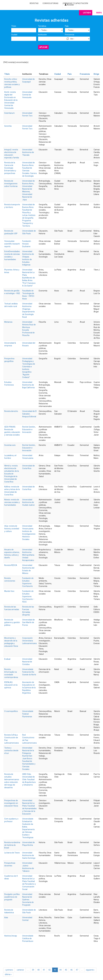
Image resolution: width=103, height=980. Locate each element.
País (67, 26)
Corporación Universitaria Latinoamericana (29, 641)
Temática (42, 26)
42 (49, 970)
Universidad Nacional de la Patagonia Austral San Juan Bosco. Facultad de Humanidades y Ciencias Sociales (29, 759)
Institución (42, 35)
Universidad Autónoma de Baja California (28, 385)
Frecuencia (70, 35)
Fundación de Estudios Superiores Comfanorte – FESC (28, 596)
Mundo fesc (9, 591)
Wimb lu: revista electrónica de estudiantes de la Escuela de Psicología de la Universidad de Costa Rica (12, 474)
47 (77, 970)
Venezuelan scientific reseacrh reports (12, 244)
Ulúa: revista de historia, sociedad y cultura (12, 529)
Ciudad (14, 35)
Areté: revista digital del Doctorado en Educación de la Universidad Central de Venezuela (11, 100)
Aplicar (43, 47)
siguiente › (90, 970)
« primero (9, 970)
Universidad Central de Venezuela (27, 95)
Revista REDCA (11, 565)
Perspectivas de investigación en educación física (11, 803)
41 (44, 970)
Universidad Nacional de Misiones (27, 189)
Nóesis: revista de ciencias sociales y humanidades (12, 502)
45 (66, 970)
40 (38, 970)
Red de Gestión (29, 427)
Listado (87, 13)
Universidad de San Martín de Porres (28, 622)
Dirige (96, 74)
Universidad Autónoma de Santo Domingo (29, 855)
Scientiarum (9, 113)
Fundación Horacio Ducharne (27, 244)
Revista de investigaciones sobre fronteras (11, 184)
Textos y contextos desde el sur (11, 750)
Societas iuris (10, 445)
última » (8, 974)
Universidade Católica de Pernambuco (28, 938)
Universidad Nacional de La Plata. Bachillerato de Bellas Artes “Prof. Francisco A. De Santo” (29, 278)
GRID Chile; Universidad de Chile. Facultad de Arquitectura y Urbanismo (29, 779)
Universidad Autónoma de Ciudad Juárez (28, 502)
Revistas (34, 3)
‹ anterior (20, 970)
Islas (6, 917)
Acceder (69, 5)
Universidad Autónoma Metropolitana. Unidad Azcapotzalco (28, 555)
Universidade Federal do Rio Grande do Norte (29, 672)
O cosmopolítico (11, 711)
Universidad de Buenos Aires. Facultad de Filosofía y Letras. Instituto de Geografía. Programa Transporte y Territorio (29, 215)
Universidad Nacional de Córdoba (27, 662)
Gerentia (8, 126)
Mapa (99, 13)
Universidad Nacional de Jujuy (27, 197)
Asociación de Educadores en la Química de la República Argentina (29, 688)
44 (60, 970)
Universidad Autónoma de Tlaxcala (28, 152)
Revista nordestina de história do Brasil (12, 845)
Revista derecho (11, 411)
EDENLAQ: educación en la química (11, 685)
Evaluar (7, 659)
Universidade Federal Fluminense (28, 714)
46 (71, 970)
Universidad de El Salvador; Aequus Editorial (29, 414)
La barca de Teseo (12, 853)
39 (33, 970)
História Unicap (11, 936)
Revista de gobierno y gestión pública (12, 622)
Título (14, 26)
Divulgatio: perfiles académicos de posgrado (12, 897)
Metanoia (8, 322)
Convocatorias (50, 3)
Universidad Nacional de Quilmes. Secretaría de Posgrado (28, 900)
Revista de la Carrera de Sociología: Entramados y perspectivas (10, 168)
